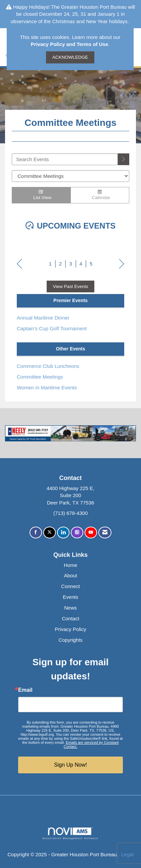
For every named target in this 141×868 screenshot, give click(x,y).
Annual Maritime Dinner (43, 318)
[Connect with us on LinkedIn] (63, 533)
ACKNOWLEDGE (70, 57)
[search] (124, 159)
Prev (19, 264)
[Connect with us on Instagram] (77, 533)
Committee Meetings (40, 377)
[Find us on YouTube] (91, 533)
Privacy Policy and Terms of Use (70, 44)
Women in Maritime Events (47, 388)
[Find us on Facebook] (36, 533)
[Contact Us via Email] (105, 533)
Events (70, 597)
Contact (70, 618)
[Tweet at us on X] (50, 533)
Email (25, 690)
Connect (70, 586)
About (70, 575)
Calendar (100, 195)
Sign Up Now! (70, 765)
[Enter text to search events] (65, 159)
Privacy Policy (70, 629)
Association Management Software (70, 833)
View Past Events (71, 286)
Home (70, 565)
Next (122, 264)
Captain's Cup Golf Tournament (52, 328)
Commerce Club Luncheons (48, 366)
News (70, 608)
